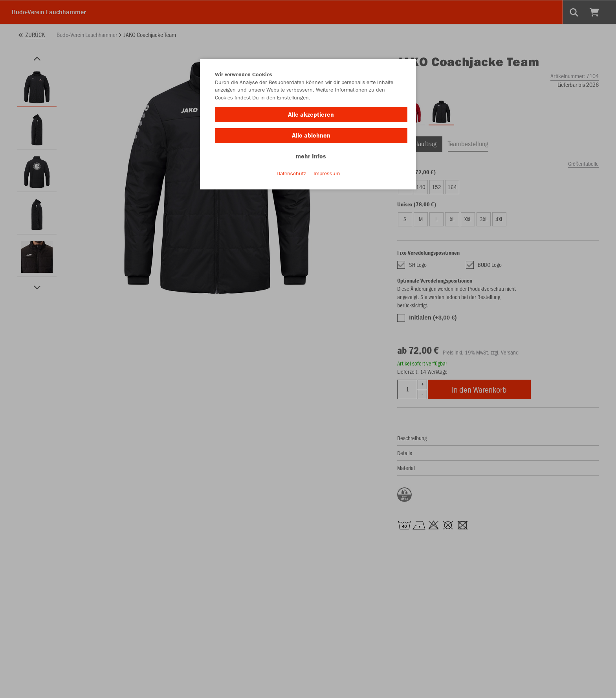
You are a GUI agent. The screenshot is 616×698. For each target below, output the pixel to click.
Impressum (327, 173)
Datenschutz (291, 173)
